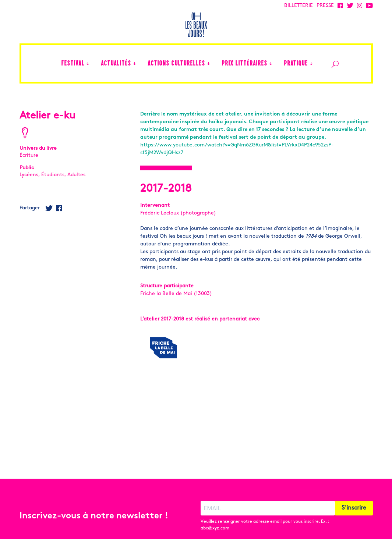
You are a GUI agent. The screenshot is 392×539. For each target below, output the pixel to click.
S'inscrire (354, 494)
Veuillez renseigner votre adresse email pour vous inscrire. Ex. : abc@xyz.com (265, 511)
